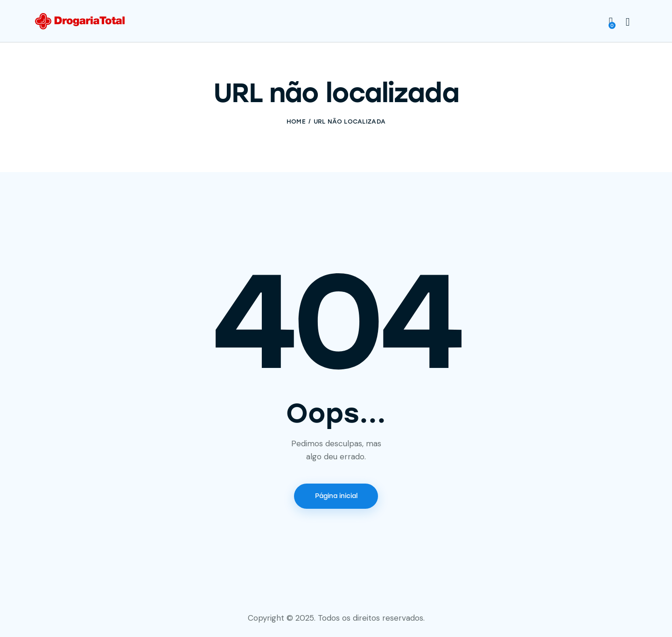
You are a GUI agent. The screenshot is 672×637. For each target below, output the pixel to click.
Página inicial (336, 496)
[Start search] (628, 22)
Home (296, 121)
